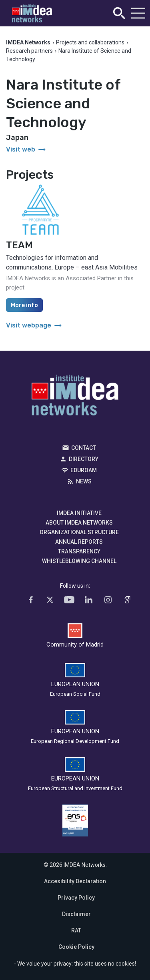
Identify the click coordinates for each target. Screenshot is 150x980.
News (84, 481)
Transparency (79, 551)
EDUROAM (84, 470)
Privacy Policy (76, 898)
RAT (76, 930)
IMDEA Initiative (79, 513)
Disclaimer (76, 914)
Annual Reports (79, 542)
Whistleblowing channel (79, 561)
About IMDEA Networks (79, 523)
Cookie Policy (76, 947)
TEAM (19, 245)
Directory (84, 459)
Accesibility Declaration (75, 881)
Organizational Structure (79, 532)
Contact (84, 448)
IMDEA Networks (75, 397)
